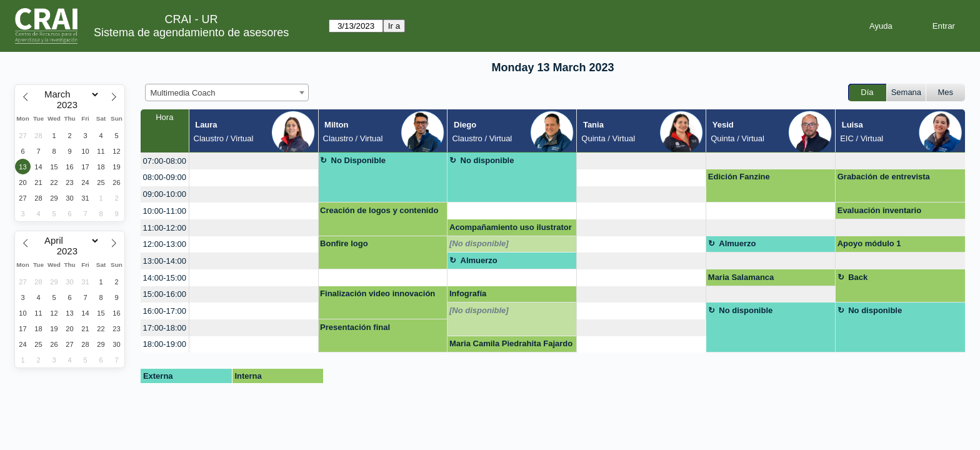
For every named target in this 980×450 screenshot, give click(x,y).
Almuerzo (737, 243)
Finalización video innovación (377, 293)
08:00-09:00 (165, 177)
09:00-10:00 (165, 194)
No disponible (487, 160)
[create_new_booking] (254, 161)
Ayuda (881, 26)
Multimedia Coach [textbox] (183, 93)
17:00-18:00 (165, 328)
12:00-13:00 (165, 244)
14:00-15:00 (165, 278)
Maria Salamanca (741, 277)
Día (867, 92)
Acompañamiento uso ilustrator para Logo (511, 229)
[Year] (70, 105)
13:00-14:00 (165, 261)
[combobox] (227, 92)
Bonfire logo (344, 243)
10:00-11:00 (165, 211)
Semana (906, 92)
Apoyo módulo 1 (869, 243)
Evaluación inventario (879, 210)
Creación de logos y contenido (379, 210)
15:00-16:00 (165, 294)
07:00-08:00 (165, 161)
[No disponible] (479, 243)
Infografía (468, 293)
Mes (946, 92)
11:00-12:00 (165, 228)
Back (858, 277)
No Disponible (358, 160)
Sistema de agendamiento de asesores (191, 32)
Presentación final (355, 327)
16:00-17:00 (165, 311)
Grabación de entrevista (884, 177)
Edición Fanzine (739, 177)
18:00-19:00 (165, 344)
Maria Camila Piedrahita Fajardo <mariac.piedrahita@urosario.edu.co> (512, 346)
